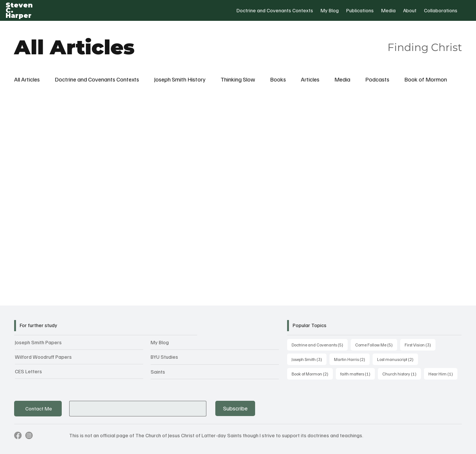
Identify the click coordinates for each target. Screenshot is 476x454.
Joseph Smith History (180, 79)
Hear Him (443, 373)
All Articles (27, 79)
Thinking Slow (238, 79)
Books (278, 79)
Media (342, 79)
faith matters (358, 373)
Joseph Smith (309, 359)
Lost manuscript (398, 359)
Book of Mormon (426, 79)
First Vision (420, 344)
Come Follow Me (376, 344)
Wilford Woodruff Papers (43, 357)
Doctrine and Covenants (320, 344)
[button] (275, 10)
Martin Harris (352, 359)
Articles (310, 79)
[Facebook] (18, 435)
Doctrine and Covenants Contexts (97, 79)
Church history (402, 373)
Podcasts (377, 79)
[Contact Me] (38, 409)
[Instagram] (29, 435)
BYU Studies (164, 357)
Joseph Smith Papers (38, 342)
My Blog (160, 342)
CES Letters (28, 371)
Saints (158, 372)
